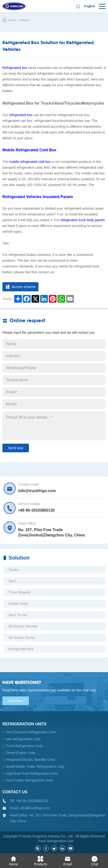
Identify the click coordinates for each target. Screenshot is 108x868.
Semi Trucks (18, 615)
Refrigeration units (25, 724)
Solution (24, 20)
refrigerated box (21, 115)
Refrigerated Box (21, 649)
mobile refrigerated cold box (30, 162)
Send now (16, 448)
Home (12, 20)
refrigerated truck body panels (82, 220)
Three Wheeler (20, 592)
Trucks (13, 570)
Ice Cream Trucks (22, 638)
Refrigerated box (15, 68)
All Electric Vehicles (23, 626)
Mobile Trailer (19, 604)
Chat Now (16, 701)
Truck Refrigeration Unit (55, 841)
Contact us (15, 792)
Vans (12, 581)
